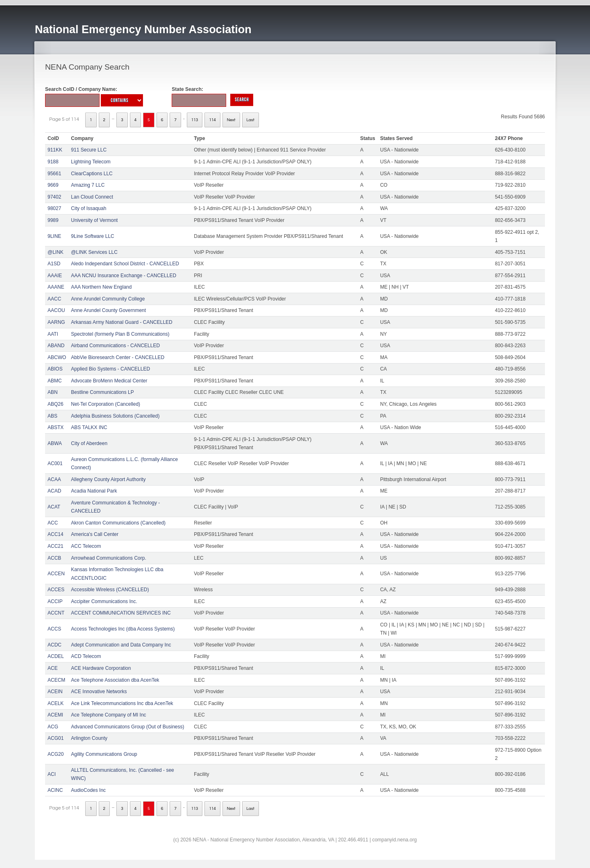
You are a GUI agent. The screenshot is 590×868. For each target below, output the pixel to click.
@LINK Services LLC (94, 252)
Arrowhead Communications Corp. (108, 558)
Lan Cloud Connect (92, 197)
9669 (53, 185)
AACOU (56, 310)
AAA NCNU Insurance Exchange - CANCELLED (124, 276)
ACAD (54, 491)
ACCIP (55, 601)
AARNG (56, 322)
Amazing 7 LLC (88, 185)
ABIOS (55, 369)
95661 (54, 174)
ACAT (54, 507)
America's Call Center (95, 534)
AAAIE (55, 276)
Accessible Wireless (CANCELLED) (110, 590)
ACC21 (56, 546)
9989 (53, 220)
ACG (53, 727)
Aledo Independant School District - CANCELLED (125, 264)
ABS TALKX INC (89, 427)
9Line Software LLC (92, 236)
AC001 (55, 463)
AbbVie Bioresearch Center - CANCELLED (118, 357)
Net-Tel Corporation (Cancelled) (106, 404)
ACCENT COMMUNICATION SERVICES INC (121, 613)
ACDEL (56, 656)
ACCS (54, 629)
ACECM (56, 680)
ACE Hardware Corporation (101, 668)
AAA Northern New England (101, 287)
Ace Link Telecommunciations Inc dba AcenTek (122, 703)
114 (212, 120)
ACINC (55, 790)
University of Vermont (94, 220)
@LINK (56, 252)
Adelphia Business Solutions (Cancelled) (115, 416)
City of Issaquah (88, 208)
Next (231, 120)
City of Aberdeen (89, 443)
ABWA (55, 443)
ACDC (54, 645)
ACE (53, 668)
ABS (52, 416)
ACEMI (55, 715)
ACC (53, 523)
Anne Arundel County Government (108, 310)
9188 (53, 162)
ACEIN (55, 692)
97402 (54, 197)
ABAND (56, 346)
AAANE (56, 287)
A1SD (54, 264)
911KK (55, 150)
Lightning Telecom (91, 162)
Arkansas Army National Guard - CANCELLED (121, 322)
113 (195, 120)
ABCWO (57, 357)
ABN (53, 392)
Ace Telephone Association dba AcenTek (115, 680)
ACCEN (56, 574)
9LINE (54, 236)
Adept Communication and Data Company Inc (121, 645)
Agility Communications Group (104, 754)
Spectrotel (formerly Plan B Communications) (120, 334)
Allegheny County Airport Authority (108, 479)
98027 (54, 208)
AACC (54, 299)
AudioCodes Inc (88, 790)
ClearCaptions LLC (92, 174)
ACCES (56, 590)
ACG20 (56, 754)
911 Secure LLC (89, 150)
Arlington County (89, 738)
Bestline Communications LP (102, 392)
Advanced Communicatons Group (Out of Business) (127, 727)
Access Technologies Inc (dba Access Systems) (123, 629)
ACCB (54, 558)
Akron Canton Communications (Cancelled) (118, 523)
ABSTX (56, 427)
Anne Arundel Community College (108, 299)
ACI (52, 774)
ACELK (56, 703)
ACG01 (56, 738)
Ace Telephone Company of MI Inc (108, 715)
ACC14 (56, 534)
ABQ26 (56, 404)
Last (251, 120)
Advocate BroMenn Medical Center (109, 381)
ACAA (54, 479)
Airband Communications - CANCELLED (115, 346)
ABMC (55, 381)
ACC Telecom (86, 546)
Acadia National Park (94, 491)
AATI (53, 334)
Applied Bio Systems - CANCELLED (110, 369)
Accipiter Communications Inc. (104, 601)
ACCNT (56, 613)
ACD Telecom (86, 656)
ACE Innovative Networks (99, 692)
